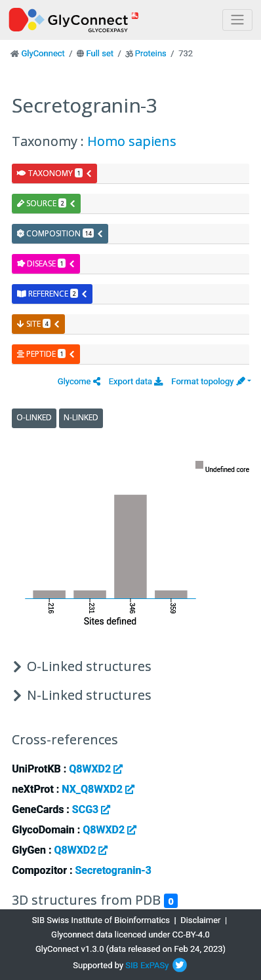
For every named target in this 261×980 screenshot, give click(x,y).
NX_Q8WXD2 (98, 789)
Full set (100, 53)
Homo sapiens (132, 141)
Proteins (151, 53)
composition (60, 233)
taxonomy (55, 173)
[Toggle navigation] (237, 20)
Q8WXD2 (96, 769)
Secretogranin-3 (113, 870)
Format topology (208, 381)
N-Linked (81, 417)
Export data (136, 381)
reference (52, 294)
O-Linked (34, 417)
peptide (46, 354)
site (39, 324)
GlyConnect (43, 53)
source (47, 203)
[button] (79, 381)
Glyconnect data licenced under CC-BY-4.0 (130, 935)
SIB (131, 965)
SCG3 (91, 809)
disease (46, 263)
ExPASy (155, 965)
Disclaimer (200, 920)
